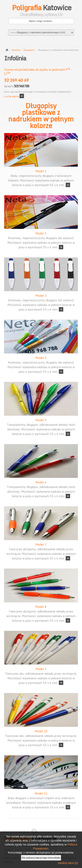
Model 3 (41, 296)
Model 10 (41, 731)
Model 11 (41, 793)
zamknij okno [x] (68, 863)
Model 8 (41, 607)
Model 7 (41, 545)
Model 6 (41, 482)
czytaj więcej (11, 96)
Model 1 (41, 171)
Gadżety (16, 50)
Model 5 (41, 420)
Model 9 (41, 669)
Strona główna (7, 50)
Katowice (41, 11)
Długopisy (29, 50)
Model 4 (41, 358)
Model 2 (41, 233)
